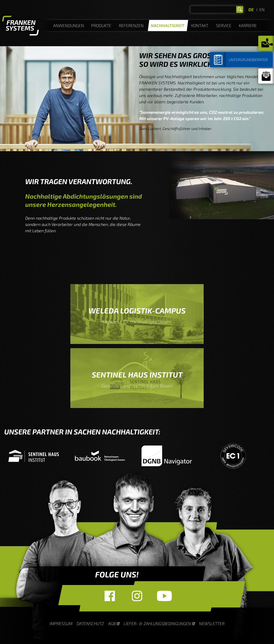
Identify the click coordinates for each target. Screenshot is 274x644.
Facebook (110, 596)
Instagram (137, 596)
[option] (37, 456)
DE (251, 9)
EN (262, 9)
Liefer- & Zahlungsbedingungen (157, 623)
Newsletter (212, 623)
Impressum (61, 623)
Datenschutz (90, 623)
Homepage (20, 26)
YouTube (164, 596)
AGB (112, 623)
